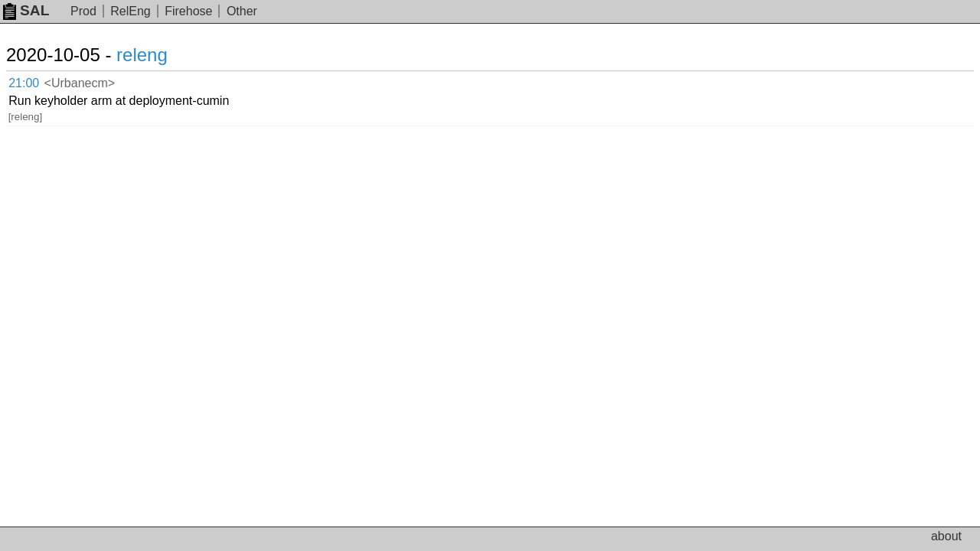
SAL (26, 10)
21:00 (39, 81)
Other (242, 11)
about (946, 536)
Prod (83, 11)
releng (160, 55)
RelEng (130, 11)
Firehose (188, 11)
